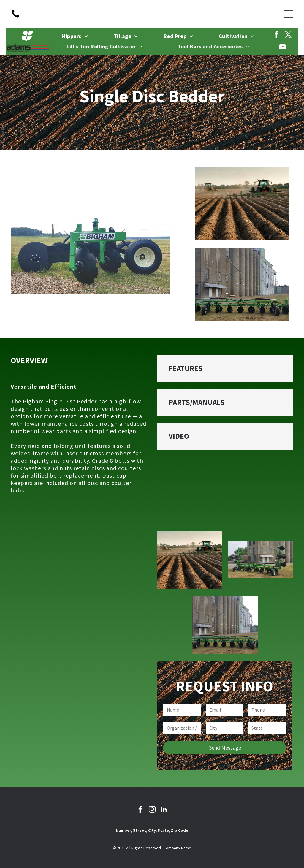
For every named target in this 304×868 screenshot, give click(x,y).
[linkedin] (167, 14)
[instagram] (152, 14)
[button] (225, 369)
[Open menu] (289, 14)
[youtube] (282, 47)
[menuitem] (75, 36)
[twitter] (288, 35)
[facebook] (137, 14)
